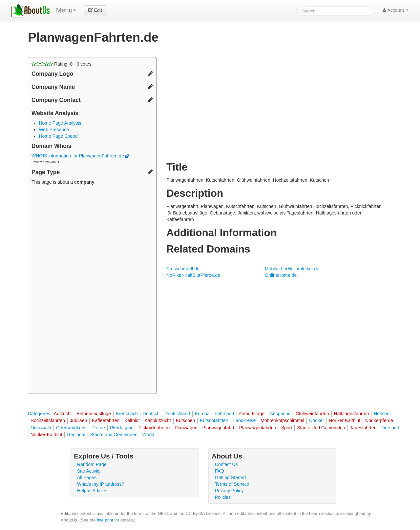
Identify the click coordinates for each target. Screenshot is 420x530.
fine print (105, 520)
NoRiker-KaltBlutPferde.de (193, 275)
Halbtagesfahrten (352, 414)
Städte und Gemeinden (114, 435)
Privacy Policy (229, 491)
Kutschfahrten (214, 420)
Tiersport (390, 428)
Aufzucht (63, 414)
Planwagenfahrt (218, 428)
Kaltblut (132, 420)
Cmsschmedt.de (183, 269)
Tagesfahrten (363, 428)
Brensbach (127, 414)
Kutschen (185, 420)
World (148, 435)
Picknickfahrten (154, 428)
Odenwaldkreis (71, 428)
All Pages (87, 478)
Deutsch (151, 414)
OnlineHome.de (281, 275)
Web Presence (54, 130)
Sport (287, 428)
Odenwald (41, 428)
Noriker (316, 420)
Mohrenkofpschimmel (282, 420)
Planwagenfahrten (258, 428)
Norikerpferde (379, 420)
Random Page (92, 464)
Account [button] (396, 10)
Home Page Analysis (60, 123)
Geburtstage (252, 414)
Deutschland (177, 414)
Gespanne (280, 414)
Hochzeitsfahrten (48, 420)
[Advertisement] (92, 290)
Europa (202, 414)
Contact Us (226, 464)
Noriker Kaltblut (345, 420)
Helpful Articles (92, 491)
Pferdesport (122, 428)
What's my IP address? (101, 484)
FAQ (220, 471)
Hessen (381, 414)
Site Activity (89, 471)
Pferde (98, 428)
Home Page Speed (58, 136)
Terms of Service (232, 484)
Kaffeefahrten (106, 420)
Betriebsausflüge (94, 414)
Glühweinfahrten (312, 414)
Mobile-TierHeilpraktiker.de (292, 269)
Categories (39, 414)
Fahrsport (224, 414)
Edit (95, 10)
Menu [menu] (66, 10)
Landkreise (245, 420)
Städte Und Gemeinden (321, 428)
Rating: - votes (62, 64)
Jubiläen (78, 420)
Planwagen (186, 428)
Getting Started (230, 478)
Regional (76, 435)
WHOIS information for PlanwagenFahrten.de (80, 156)
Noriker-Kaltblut (46, 435)
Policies (223, 497)
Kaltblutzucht (158, 420)
